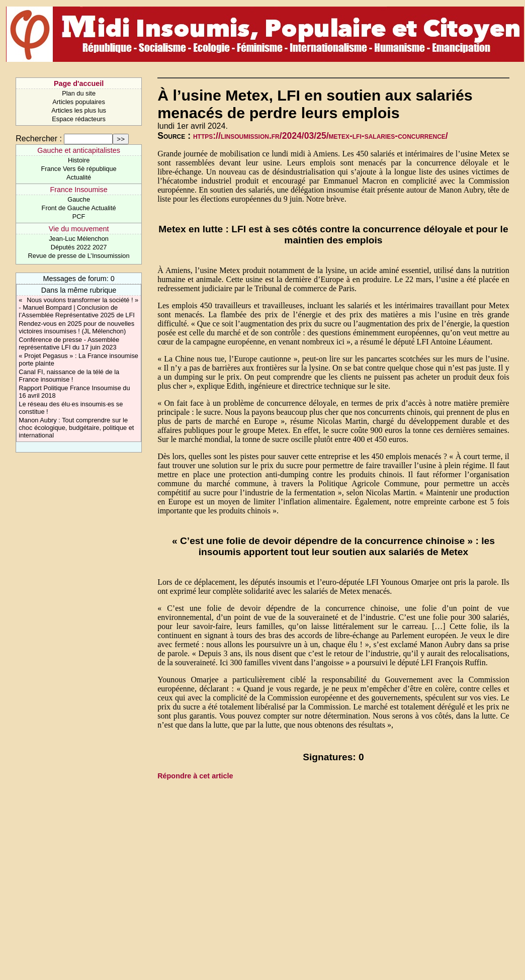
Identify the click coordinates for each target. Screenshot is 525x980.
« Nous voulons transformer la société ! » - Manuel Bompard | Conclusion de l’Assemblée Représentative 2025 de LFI (78, 307)
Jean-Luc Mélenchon (79, 239)
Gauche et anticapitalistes (79, 150)
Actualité (79, 177)
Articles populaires (79, 102)
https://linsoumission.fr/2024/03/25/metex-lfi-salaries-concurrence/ (321, 136)
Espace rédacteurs (79, 119)
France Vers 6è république (79, 169)
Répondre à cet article (195, 776)
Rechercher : (39, 139)
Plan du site (79, 93)
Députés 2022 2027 (79, 247)
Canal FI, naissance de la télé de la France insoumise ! (69, 376)
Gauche (79, 199)
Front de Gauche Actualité (79, 208)
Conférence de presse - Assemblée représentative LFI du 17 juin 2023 (69, 343)
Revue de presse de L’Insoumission (79, 256)
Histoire (79, 160)
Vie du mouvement (79, 229)
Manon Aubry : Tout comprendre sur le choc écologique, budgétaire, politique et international (76, 428)
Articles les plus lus (79, 110)
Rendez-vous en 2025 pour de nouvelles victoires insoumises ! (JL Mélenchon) (76, 327)
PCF (79, 216)
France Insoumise (78, 190)
